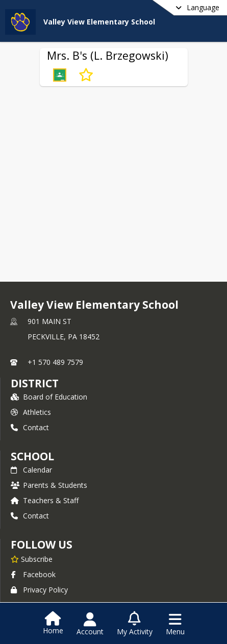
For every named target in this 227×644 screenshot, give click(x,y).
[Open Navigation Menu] (175, 624)
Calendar (31, 470)
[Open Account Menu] (90, 624)
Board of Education (49, 397)
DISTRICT (35, 383)
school (32, 456)
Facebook (33, 574)
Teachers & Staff (45, 500)
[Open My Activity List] (135, 624)
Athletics (31, 412)
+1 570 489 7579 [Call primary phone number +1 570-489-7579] (55, 362)
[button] (60, 75)
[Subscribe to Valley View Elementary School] (32, 559)
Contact (30, 427)
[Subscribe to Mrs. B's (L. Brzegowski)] (86, 75)
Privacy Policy (39, 590)
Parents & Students (49, 485)
